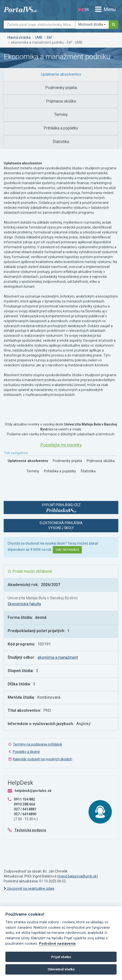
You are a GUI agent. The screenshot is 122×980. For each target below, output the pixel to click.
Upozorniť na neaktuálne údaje (29, 889)
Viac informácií (67, 550)
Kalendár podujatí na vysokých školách (43, 759)
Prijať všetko (61, 957)
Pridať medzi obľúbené (30, 571)
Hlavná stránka (19, 37)
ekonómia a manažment (58, 657)
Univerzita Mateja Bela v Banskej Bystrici (43, 598)
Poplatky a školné (26, 752)
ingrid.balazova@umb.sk (78, 876)
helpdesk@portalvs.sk (33, 791)
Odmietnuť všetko (61, 969)
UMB (39, 37)
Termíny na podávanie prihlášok (37, 744)
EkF (50, 37)
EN (83, 10)
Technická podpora (30, 830)
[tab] (61, 75)
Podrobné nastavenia (57, 944)
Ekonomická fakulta (24, 604)
